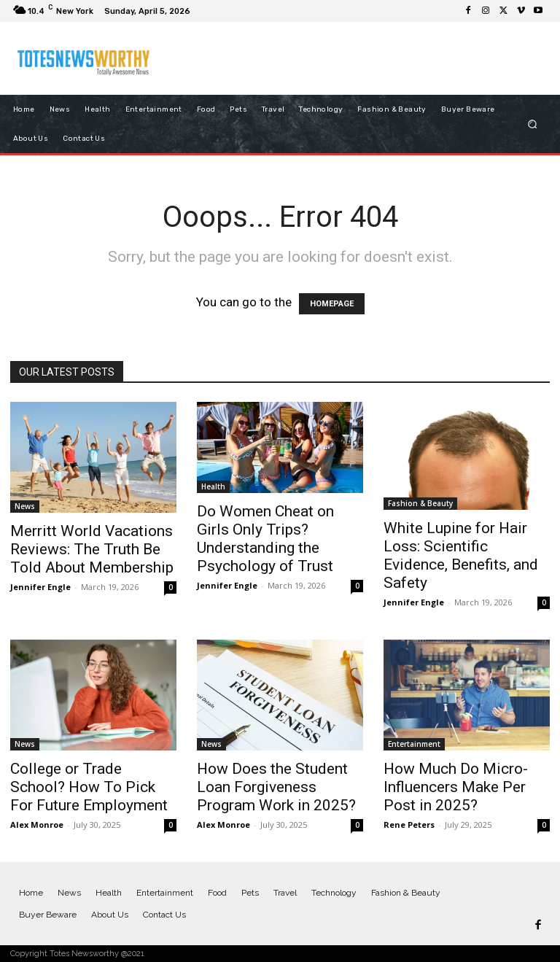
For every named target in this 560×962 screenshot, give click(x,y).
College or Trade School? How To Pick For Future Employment (89, 787)
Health (213, 486)
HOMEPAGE (332, 304)
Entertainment (414, 744)
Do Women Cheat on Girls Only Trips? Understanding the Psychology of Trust (265, 539)
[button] (533, 124)
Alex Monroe (37, 825)
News (25, 506)
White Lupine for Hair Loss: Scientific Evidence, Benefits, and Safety (461, 555)
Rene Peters (409, 825)
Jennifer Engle (40, 587)
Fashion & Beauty (420, 503)
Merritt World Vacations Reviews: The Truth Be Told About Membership (92, 549)
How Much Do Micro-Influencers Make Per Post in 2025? (456, 787)
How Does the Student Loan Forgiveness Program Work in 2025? (276, 787)
